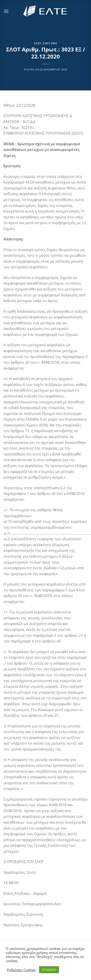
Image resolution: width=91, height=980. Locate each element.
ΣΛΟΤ (38, 43)
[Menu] (6, 11)
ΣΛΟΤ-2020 (50, 43)
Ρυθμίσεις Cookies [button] (21, 970)
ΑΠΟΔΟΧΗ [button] (49, 970)
